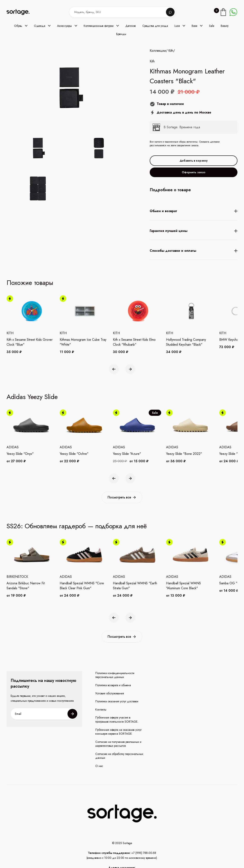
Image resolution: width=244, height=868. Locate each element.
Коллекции (158, 51)
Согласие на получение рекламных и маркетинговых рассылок (118, 744)
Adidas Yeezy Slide (32, 397)
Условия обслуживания (110, 693)
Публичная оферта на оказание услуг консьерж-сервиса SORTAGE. (118, 732)
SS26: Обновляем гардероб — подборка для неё (77, 526)
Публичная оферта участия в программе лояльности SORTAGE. (117, 720)
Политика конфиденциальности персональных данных (115, 675)
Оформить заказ (194, 172)
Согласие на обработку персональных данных (119, 756)
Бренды (121, 34)
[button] (21, 26)
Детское (131, 26)
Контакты (101, 710)
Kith (171, 51)
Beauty (225, 26)
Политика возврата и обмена (113, 685)
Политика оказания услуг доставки (117, 701)
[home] (21, 12)
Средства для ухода (155, 26)
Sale (212, 26)
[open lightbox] (78, 169)
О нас (99, 766)
